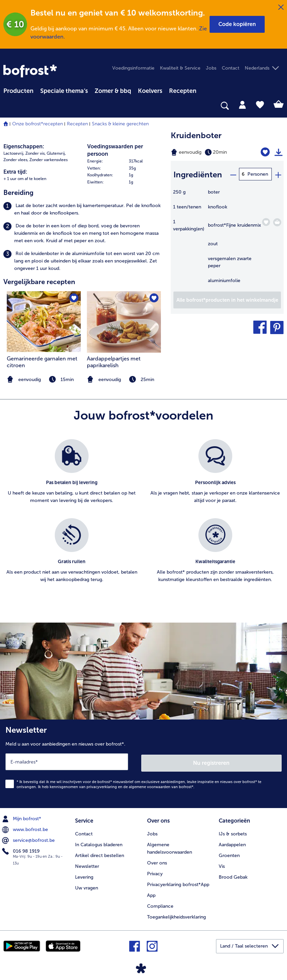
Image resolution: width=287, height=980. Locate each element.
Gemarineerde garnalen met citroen (42, 362)
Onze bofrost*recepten (38, 124)
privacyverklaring (102, 786)
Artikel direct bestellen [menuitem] (100, 853)
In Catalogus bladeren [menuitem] (99, 843)
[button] (237, 24)
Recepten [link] (183, 91)
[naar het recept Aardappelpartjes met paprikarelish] (124, 322)
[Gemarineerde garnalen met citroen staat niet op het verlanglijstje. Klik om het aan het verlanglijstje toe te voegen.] (74, 298)
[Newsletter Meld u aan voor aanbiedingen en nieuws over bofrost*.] (143, 763)
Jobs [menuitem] (211, 68)
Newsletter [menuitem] (87, 864)
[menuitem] (18, 90)
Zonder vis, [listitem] (35, 153)
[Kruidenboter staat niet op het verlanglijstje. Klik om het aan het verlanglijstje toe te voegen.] (266, 152)
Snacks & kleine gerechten (120, 124)
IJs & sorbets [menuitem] (233, 832)
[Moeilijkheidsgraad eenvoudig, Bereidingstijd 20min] (207, 152)
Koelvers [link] (150, 91)
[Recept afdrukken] (279, 152)
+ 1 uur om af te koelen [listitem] (25, 179)
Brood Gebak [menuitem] (233, 875)
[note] (124, 380)
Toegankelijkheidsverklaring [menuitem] (176, 915)
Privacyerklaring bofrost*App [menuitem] (178, 883)
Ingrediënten (198, 174)
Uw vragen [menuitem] (87, 886)
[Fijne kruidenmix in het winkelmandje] (277, 221)
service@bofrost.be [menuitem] (29, 839)
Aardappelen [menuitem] (232, 843)
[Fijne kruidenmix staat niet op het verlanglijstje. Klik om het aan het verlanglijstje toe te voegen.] (266, 221)
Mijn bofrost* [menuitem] (22, 818)
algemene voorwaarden (150, 786)
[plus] (278, 174)
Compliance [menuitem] (160, 904)
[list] (143, 519)
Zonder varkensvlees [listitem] (49, 160)
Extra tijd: (15, 172)
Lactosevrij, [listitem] (14, 153)
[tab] (242, 104)
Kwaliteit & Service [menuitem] (180, 68)
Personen (258, 174)
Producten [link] (18, 91)
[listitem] (84, 209)
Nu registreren (212, 762)
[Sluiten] (281, 7)
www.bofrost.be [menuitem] (26, 828)
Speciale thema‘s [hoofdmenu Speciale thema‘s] (64, 91)
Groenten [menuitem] (229, 853)
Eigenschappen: (24, 146)
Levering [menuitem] (84, 875)
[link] (30, 71)
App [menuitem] (151, 893)
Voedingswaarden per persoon (115, 150)
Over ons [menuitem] (157, 861)
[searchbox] (8, 106)
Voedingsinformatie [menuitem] (133, 68)
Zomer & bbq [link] (113, 91)
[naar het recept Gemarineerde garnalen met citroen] (44, 322)
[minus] (233, 174)
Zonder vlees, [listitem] (16, 160)
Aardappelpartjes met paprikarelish (114, 362)
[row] (126, 161)
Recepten (77, 124)
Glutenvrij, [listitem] (56, 153)
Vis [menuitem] (222, 864)
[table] (227, 239)
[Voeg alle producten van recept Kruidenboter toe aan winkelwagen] (227, 299)
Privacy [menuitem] (155, 872)
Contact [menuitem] (231, 68)
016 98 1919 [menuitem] (21, 850)
